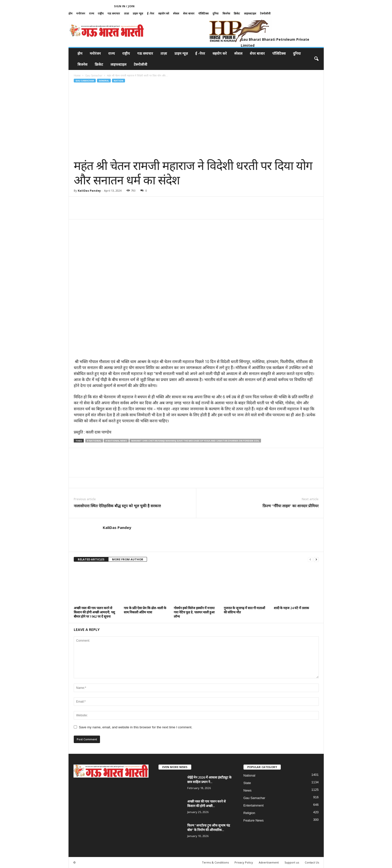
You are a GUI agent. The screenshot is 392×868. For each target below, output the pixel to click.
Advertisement (269, 862)
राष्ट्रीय (101, 13)
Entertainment (254, 805)
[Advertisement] (196, 121)
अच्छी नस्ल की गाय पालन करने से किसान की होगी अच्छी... (206, 804)
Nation (118, 81)
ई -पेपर (151, 13)
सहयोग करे (164, 13)
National (249, 775)
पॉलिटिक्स (203, 13)
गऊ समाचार (114, 13)
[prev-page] (310, 560)
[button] (316, 59)
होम (70, 13)
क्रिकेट (237, 13)
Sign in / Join (124, 6)
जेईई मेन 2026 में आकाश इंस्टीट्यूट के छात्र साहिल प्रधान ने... (209, 780)
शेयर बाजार (189, 13)
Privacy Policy (244, 862)
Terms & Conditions (215, 862)
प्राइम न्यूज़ (138, 13)
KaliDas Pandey (89, 191)
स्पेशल (176, 13)
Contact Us (312, 862)
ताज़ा (126, 13)
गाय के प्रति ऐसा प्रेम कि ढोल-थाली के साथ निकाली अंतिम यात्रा (145, 610)
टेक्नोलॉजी (265, 13)
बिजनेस (226, 13)
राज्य (91, 13)
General (104, 81)
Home (77, 75)
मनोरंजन (81, 13)
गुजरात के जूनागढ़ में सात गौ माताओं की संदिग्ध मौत (244, 610)
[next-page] (316, 560)
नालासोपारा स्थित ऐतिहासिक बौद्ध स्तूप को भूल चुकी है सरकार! (117, 506)
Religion (249, 813)
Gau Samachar (94, 75)
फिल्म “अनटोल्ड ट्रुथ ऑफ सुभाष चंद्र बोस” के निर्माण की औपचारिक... (209, 828)
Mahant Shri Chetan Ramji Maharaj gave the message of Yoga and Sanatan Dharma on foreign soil (195, 441)
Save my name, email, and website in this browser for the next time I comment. (136, 727)
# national (94, 441)
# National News (116, 441)
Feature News (254, 820)
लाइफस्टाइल (250, 13)
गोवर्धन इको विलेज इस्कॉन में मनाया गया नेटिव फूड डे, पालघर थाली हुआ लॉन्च (194, 612)
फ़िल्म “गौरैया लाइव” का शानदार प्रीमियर (290, 506)
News (248, 790)
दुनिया (215, 13)
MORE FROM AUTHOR (128, 559)
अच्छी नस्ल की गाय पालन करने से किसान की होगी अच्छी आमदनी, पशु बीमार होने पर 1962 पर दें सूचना (94, 612)
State (247, 783)
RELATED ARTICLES (91, 559)
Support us (292, 862)
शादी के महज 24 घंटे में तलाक (291, 608)
